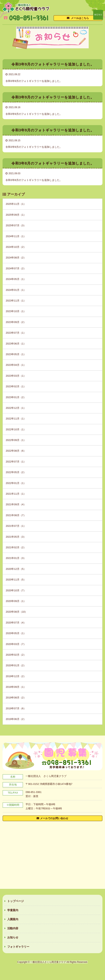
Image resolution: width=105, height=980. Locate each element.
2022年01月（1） (16, 483)
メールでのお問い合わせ (54, 818)
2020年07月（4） (16, 623)
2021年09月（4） (16, 504)
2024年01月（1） (16, 290)
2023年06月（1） (16, 344)
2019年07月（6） (16, 708)
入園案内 (13, 919)
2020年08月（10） (17, 612)
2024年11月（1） (16, 236)
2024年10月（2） (16, 247)
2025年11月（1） (16, 204)
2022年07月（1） (16, 462)
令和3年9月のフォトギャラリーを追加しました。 (34, 81)
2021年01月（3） (16, 558)
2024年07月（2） (16, 268)
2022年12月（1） (16, 408)
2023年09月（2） (16, 322)
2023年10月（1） (16, 311)
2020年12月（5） (16, 569)
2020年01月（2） (16, 665)
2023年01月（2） (16, 397)
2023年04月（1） (16, 365)
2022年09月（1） (16, 440)
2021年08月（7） (16, 515)
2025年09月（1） (16, 215)
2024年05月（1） (16, 279)
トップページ (16, 901)
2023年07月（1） (16, 333)
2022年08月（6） (16, 451)
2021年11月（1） (16, 494)
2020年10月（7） (16, 590)
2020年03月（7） (16, 644)
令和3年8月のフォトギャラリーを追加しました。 (34, 180)
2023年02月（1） (16, 386)
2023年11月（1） (16, 301)
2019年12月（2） (16, 676)
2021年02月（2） (16, 547)
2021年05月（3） (16, 537)
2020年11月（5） (16, 580)
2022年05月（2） (16, 472)
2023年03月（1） (16, 376)
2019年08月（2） (16, 698)
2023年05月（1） (16, 354)
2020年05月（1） (16, 633)
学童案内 (13, 910)
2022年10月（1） (16, 429)
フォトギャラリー (18, 947)
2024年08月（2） (16, 258)
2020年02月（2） (16, 655)
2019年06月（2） (16, 719)
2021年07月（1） (16, 526)
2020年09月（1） (16, 601)
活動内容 (13, 928)
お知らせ (13, 937)
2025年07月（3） (16, 225)
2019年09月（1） (16, 687)
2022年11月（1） (16, 419)
